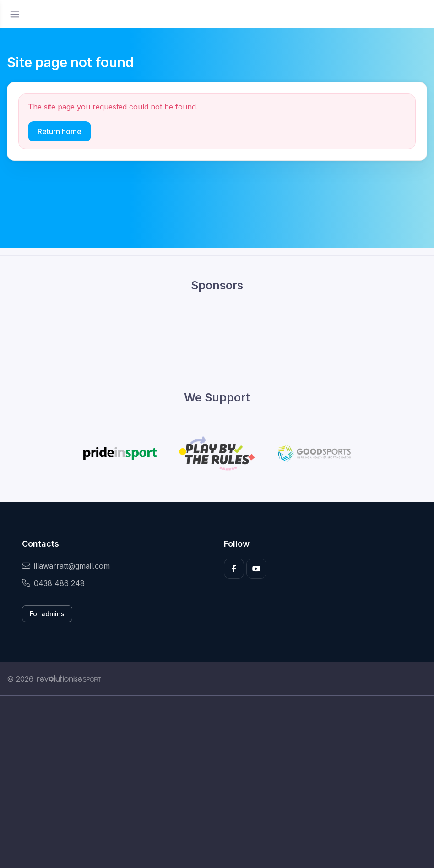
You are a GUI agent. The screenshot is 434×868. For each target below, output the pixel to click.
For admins (47, 614)
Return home (60, 131)
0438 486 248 (53, 583)
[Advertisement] (217, 782)
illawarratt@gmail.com (66, 566)
